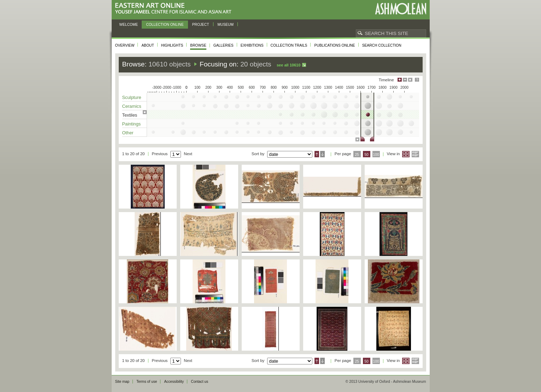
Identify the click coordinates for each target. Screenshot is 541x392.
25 (357, 155)
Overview (125, 45)
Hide (410, 80)
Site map (122, 382)
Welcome (129, 25)
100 (376, 155)
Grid (406, 154)
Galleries (224, 45)
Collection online (165, 25)
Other (128, 133)
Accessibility (174, 382)
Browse (198, 45)
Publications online (334, 45)
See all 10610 (289, 65)
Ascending (317, 154)
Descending (322, 154)
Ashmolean (401, 9)
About (148, 45)
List (415, 154)
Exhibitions (252, 45)
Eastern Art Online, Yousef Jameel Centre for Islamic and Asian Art (175, 9)
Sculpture (132, 97)
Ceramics (132, 106)
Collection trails (289, 45)
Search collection (382, 45)
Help (417, 80)
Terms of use (147, 382)
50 (366, 155)
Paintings (132, 124)
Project (201, 25)
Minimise (405, 80)
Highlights (172, 45)
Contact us (199, 382)
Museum (226, 25)
